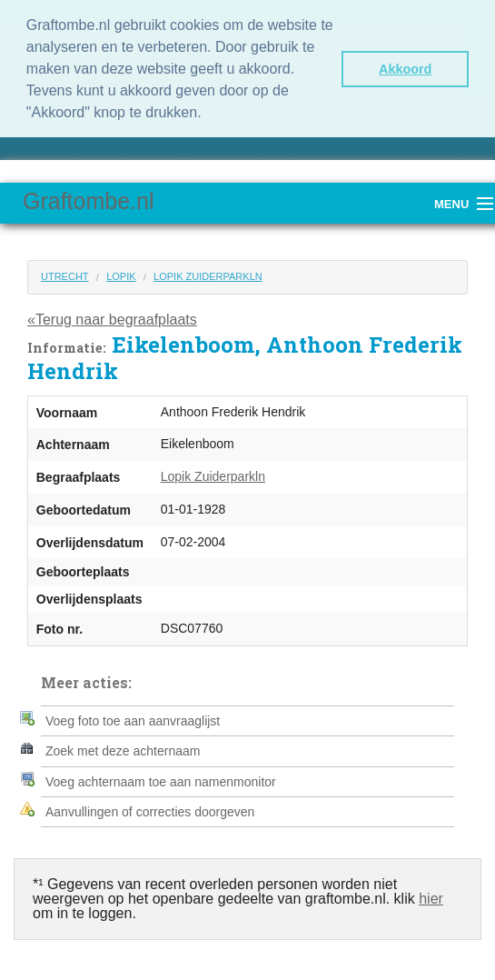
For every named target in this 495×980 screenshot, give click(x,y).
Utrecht (65, 275)
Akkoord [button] (405, 69)
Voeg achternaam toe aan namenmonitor (161, 780)
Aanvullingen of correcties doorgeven (150, 810)
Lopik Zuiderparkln (208, 275)
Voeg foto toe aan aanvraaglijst (133, 719)
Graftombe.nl (89, 199)
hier (431, 897)
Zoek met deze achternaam (123, 750)
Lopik (121, 275)
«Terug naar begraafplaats (112, 318)
